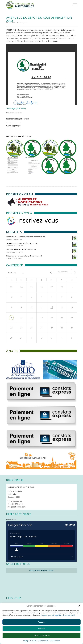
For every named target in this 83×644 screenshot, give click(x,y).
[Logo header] (34, 5)
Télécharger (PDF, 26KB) (16, 108)
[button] (79, 606)
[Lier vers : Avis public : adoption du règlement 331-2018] (68, 148)
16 (11, 318)
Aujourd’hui (63, 272)
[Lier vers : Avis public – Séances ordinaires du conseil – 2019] (33, 148)
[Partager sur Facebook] (7, 126)
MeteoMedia (11, 520)
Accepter (41, 622)
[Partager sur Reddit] (18, 126)
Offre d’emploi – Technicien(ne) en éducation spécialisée (26, 237)
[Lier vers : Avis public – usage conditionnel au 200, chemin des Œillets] (50, 148)
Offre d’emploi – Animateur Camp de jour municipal (24, 256)
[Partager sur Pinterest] (11, 126)
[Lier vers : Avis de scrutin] (15, 166)
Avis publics (24, 23)
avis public (19, 113)
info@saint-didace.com (17, 507)
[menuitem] (71, 5)
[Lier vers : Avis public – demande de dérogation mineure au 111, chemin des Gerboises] (15, 148)
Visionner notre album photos (41, 570)
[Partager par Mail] (20, 126)
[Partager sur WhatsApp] (10, 126)
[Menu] (71, 5)
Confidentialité (44, 641)
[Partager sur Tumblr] (14, 126)
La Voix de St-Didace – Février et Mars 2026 (21, 249)
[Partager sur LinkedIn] (13, 126)
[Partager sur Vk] (16, 126)
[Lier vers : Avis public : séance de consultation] (33, 166)
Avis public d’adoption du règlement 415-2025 (22, 243)
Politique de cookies (30, 641)
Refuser (42, 629)
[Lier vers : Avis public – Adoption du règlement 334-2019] (68, 166)
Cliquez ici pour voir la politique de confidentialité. (58, 615)
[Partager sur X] (8, 126)
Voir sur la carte (41, 557)
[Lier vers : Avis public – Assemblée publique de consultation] (50, 166)
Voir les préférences (42, 635)
